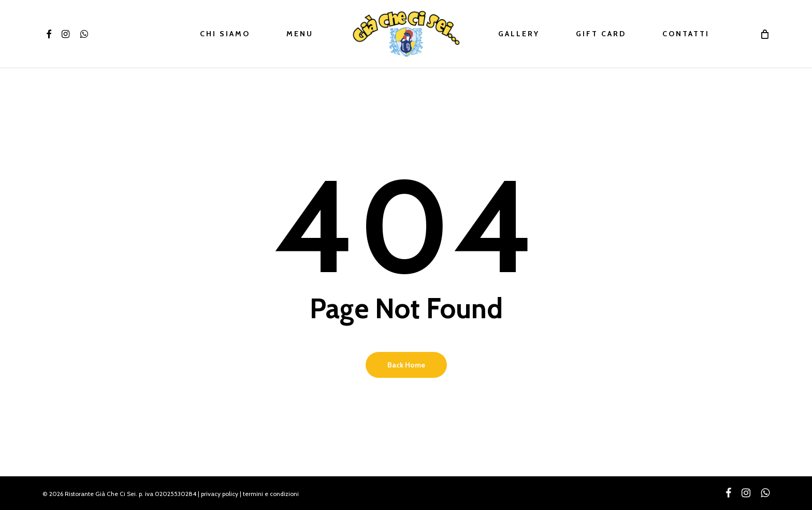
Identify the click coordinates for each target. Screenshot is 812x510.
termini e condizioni (271, 494)
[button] (792, 5)
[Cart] (765, 34)
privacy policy (220, 494)
